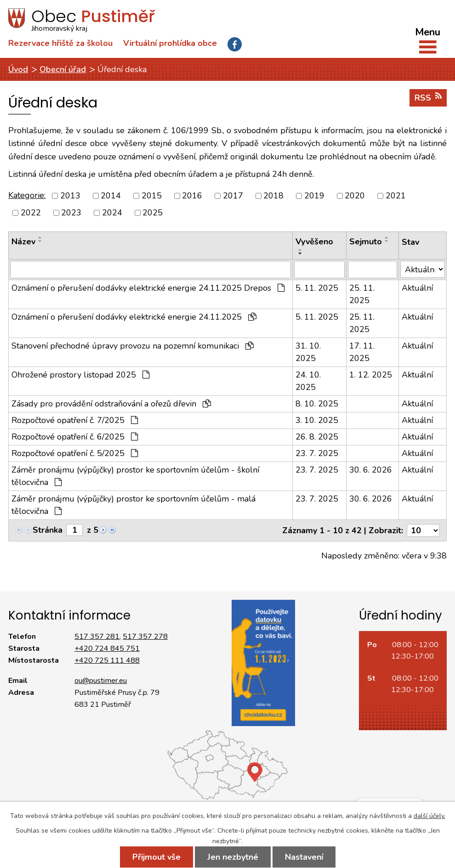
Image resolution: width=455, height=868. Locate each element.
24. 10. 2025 (308, 381)
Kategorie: (27, 195)
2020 (355, 196)
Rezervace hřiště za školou (60, 43)
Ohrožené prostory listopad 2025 (80, 375)
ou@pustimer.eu (101, 681)
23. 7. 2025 (317, 453)
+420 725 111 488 (107, 660)
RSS (428, 98)
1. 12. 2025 (371, 375)
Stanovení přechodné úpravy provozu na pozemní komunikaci (133, 346)
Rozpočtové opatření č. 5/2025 (75, 453)
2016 (192, 196)
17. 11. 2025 (362, 352)
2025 (153, 213)
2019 (314, 196)
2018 (273, 196)
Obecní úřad (63, 69)
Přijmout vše (156, 857)
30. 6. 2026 (371, 470)
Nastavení (304, 857)
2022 (31, 213)
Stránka (48, 530)
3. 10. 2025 (317, 420)
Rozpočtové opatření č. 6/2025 (75, 437)
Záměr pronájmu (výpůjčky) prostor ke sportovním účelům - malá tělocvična (134, 505)
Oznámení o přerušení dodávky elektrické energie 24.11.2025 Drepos (148, 288)
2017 (233, 196)
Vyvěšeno (314, 242)
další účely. (429, 816)
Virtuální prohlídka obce (170, 43)
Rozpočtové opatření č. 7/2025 (75, 420)
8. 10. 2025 (317, 404)
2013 (70, 196)
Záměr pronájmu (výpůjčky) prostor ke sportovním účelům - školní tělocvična (135, 476)
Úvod (18, 69)
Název (23, 242)
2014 (111, 196)
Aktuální (417, 288)
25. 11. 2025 (362, 294)
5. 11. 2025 (317, 288)
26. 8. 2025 (317, 437)
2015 (152, 196)
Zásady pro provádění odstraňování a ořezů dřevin (111, 404)
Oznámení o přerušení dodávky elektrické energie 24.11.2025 (134, 317)
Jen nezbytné (233, 857)
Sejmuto (366, 242)
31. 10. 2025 (308, 352)
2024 (112, 213)
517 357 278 (145, 637)
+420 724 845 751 (107, 648)
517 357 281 (97, 637)
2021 (396, 196)
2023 (71, 213)
